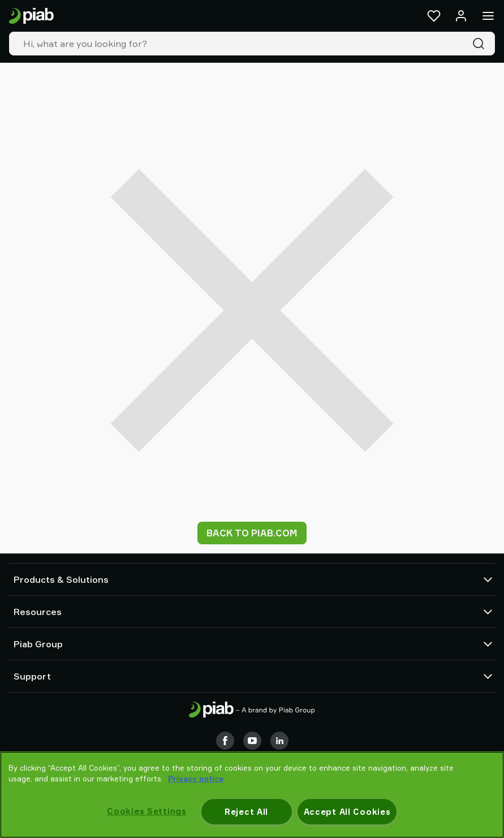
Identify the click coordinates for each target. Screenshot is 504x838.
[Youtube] (252, 741)
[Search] (481, 44)
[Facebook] (225, 741)
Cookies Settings (147, 811)
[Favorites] (434, 16)
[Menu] (488, 16)
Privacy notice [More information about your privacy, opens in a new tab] (196, 779)
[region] (252, 795)
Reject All (246, 812)
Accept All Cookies (347, 812)
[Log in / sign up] (461, 16)
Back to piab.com (252, 533)
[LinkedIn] (279, 741)
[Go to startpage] (31, 16)
